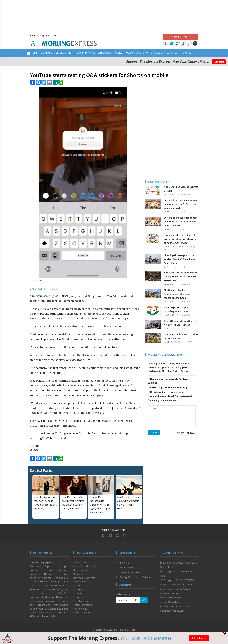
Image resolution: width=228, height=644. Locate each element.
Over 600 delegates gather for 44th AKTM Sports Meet (180, 323)
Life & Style (36, 289)
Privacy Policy (126, 567)
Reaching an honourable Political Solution (168, 381)
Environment (80, 609)
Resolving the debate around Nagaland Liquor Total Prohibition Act (170, 394)
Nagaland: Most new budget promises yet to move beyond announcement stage (180, 239)
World (119, 53)
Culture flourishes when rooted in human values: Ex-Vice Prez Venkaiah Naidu (181, 204)
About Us (124, 563)
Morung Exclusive (174, 247)
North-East (76, 53)
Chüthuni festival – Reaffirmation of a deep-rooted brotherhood (177, 294)
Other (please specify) (162, 400)
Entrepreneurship (83, 605)
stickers (34, 450)
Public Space (133, 53)
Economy (78, 589)
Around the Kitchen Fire (86, 566)
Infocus (187, 53)
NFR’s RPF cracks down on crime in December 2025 (181, 336)
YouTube (35, 446)
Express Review (82, 612)
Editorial (60, 53)
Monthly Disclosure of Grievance (136, 577)
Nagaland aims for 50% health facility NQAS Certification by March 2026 (181, 276)
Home (34, 53)
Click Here (219, 62)
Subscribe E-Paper (180, 37)
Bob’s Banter (80, 570)
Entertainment (103, 53)
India (88, 53)
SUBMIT (154, 433)
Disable (77, 585)
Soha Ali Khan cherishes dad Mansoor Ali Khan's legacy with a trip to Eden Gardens (100, 505)
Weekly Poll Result (186, 433)
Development (81, 581)
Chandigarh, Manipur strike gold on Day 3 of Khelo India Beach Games (179, 259)
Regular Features (167, 53)
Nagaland (46, 53)
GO (144, 600)
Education (78, 597)
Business (78, 574)
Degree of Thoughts (84, 578)
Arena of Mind (81, 562)
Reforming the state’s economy (168, 387)
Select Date (123, 594)
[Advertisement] (114, 16)
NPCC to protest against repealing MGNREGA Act (177, 309)
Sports (148, 53)
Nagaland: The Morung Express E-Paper (181, 189)
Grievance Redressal (130, 572)
